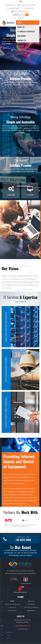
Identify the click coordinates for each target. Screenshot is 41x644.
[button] (6, 525)
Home (19, 23)
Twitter (9, 635)
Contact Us (22, 40)
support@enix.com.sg (22, 11)
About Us (21, 27)
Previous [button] (2, 191)
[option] (11, 190)
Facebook (9, 632)
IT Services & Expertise (26, 31)
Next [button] (39, 191)
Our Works (22, 36)
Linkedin (9, 638)
